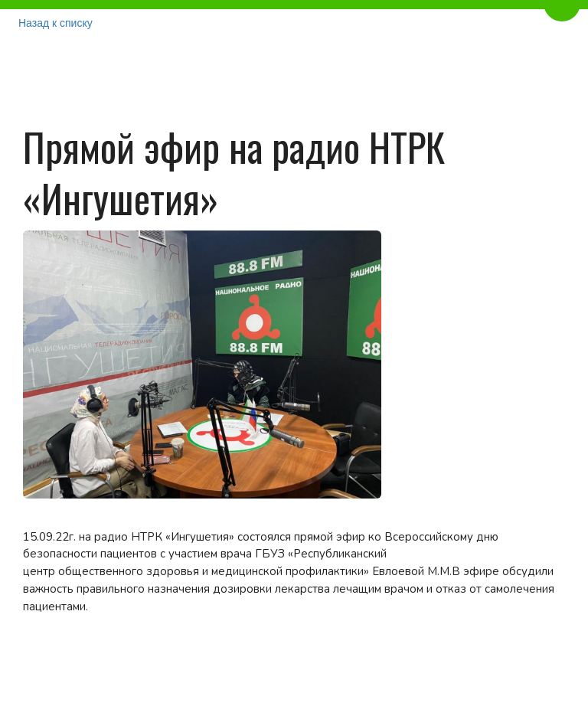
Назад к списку (56, 23)
